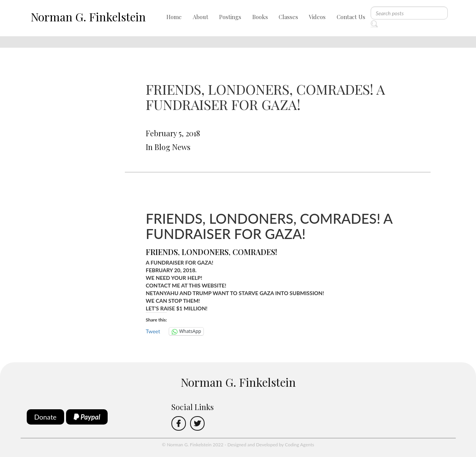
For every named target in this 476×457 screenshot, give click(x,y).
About (201, 17)
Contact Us (351, 17)
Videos (317, 17)
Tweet (153, 331)
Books (260, 17)
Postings (230, 17)
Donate (46, 417)
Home (174, 17)
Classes (288, 17)
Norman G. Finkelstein (88, 17)
